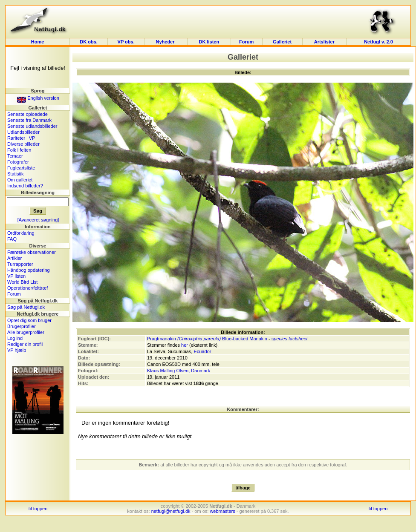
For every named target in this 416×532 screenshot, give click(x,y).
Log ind (15, 338)
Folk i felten (19, 150)
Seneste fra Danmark (29, 120)
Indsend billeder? (25, 186)
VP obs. (126, 42)
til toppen (38, 509)
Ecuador (202, 351)
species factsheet (290, 339)
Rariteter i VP (21, 138)
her (185, 345)
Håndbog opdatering (29, 270)
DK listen (209, 42)
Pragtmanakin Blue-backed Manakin (207, 339)
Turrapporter (20, 264)
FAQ (12, 239)
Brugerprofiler (22, 326)
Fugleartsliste (21, 168)
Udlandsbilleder (23, 132)
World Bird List (22, 282)
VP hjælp (17, 350)
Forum (246, 42)
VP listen (16, 276)
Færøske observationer (32, 252)
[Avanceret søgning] (38, 220)
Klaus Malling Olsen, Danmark (179, 371)
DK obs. (89, 42)
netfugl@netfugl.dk (171, 511)
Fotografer (18, 162)
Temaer (15, 156)
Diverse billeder (23, 144)
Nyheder (166, 42)
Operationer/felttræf (27, 288)
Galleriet (282, 42)
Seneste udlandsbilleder (32, 126)
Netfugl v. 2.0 (378, 42)
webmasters (222, 511)
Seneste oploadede (27, 114)
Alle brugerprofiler (26, 332)
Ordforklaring (21, 233)
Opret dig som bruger (29, 320)
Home (38, 42)
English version (38, 98)
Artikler (14, 258)
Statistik (16, 174)
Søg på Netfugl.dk (26, 307)
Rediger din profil (25, 344)
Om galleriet (20, 180)
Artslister (324, 42)
